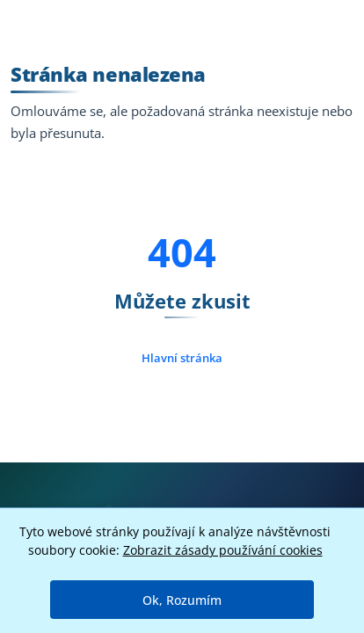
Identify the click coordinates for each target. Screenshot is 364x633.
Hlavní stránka (182, 358)
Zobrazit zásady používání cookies (223, 550)
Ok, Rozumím (182, 600)
